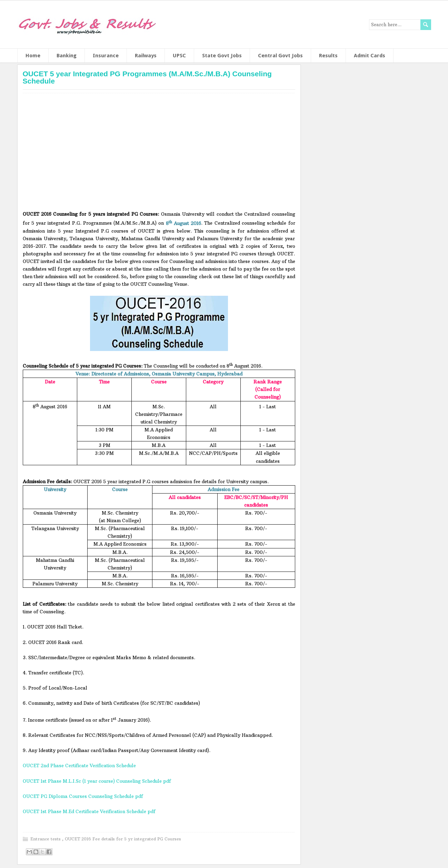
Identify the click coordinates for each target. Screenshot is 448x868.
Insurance (106, 56)
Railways (146, 56)
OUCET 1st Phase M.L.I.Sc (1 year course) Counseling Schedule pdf (97, 781)
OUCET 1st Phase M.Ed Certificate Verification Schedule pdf (90, 811)
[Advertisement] (159, 154)
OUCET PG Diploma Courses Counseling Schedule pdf (83, 796)
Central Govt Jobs (280, 56)
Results (328, 56)
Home (33, 56)
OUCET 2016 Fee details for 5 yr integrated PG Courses (123, 839)
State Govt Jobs (222, 56)
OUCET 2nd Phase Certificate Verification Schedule (79, 765)
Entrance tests (46, 839)
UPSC (179, 56)
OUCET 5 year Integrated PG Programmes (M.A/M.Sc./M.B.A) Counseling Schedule (147, 77)
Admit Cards (370, 56)
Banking (67, 56)
